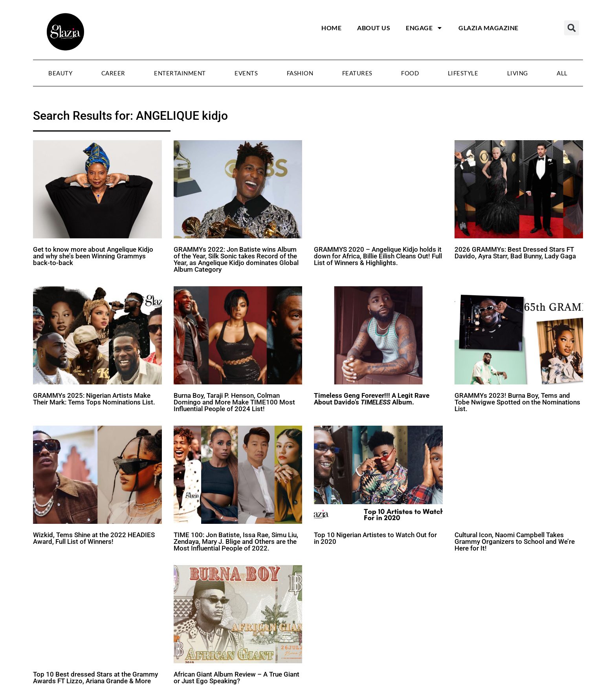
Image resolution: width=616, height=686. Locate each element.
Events (246, 73)
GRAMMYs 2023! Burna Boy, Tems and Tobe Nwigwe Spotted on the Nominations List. (517, 402)
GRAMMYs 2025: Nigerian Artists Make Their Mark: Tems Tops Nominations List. (94, 399)
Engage (424, 28)
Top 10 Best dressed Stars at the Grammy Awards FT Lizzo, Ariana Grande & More (95, 678)
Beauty (60, 73)
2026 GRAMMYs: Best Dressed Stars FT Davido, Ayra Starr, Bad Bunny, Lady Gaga (515, 253)
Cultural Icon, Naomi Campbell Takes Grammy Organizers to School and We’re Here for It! (515, 541)
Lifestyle (463, 73)
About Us (374, 28)
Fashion (300, 73)
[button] (572, 28)
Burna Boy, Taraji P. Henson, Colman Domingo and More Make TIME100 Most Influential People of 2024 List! (234, 402)
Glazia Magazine (489, 28)
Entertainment (180, 73)
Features (357, 73)
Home (331, 28)
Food (410, 73)
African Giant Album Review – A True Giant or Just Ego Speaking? (236, 678)
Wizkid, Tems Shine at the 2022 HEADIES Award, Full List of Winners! (94, 538)
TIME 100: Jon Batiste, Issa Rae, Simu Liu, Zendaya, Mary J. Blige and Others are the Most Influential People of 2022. (236, 541)
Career (113, 73)
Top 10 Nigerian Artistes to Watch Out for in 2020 (375, 538)
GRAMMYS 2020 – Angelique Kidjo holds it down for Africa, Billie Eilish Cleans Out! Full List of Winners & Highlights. (378, 256)
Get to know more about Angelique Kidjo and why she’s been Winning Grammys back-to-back (93, 256)
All (562, 73)
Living (518, 73)
